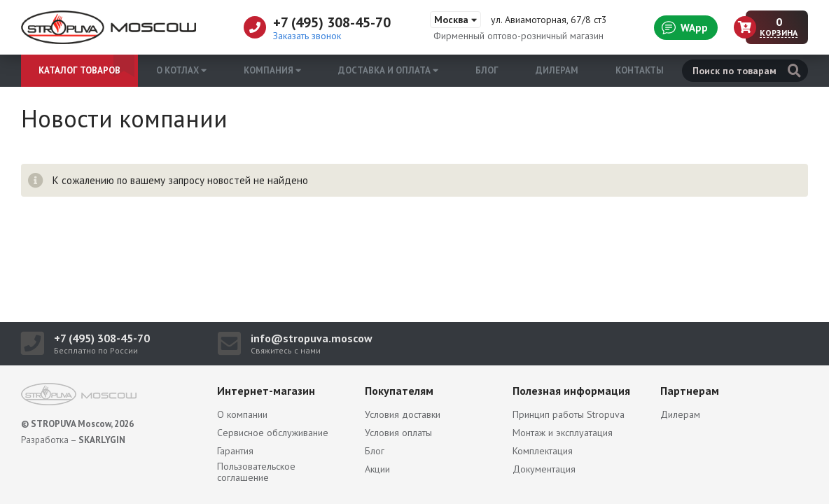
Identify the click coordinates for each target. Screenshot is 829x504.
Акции (377, 469)
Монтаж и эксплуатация (563, 433)
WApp (685, 27)
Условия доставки (403, 414)
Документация (544, 469)
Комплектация (543, 451)
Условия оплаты (398, 433)
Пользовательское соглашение (256, 472)
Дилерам (557, 70)
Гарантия (235, 451)
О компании (242, 414)
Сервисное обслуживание (273, 433)
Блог (487, 70)
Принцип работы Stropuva (569, 414)
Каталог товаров (79, 70)
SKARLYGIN (102, 440)
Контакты (640, 70)
